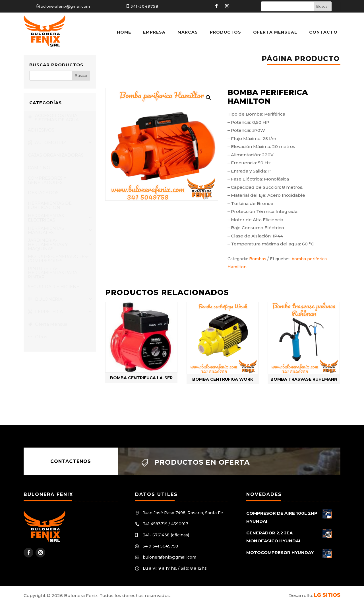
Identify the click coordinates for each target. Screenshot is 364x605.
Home (124, 32)
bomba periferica (309, 259)
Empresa (154, 32)
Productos (226, 32)
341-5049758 (144, 6)
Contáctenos (71, 461)
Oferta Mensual (275, 32)
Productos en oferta (202, 462)
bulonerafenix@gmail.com (65, 6)
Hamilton (237, 267)
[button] (208, 98)
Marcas (188, 32)
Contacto (323, 32)
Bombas (258, 259)
